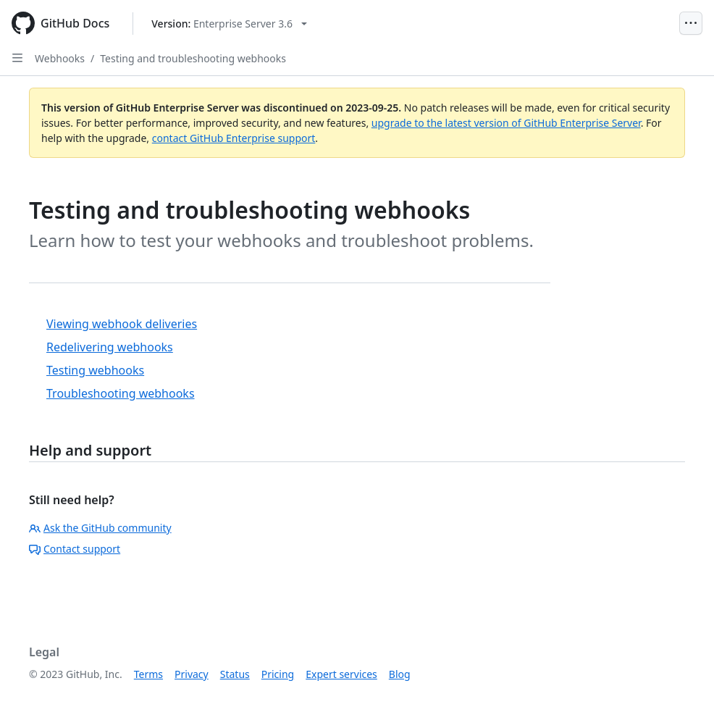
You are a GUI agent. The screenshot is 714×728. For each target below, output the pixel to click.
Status (235, 674)
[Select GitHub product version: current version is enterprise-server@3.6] (229, 24)
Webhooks (60, 58)
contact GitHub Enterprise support (234, 138)
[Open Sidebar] (17, 58)
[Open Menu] (691, 23)
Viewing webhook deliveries (122, 324)
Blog (400, 674)
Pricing (278, 674)
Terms (148, 674)
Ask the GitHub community (100, 528)
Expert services (341, 674)
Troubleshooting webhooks (121, 393)
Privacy (192, 674)
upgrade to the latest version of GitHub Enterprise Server (506, 123)
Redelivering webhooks (110, 347)
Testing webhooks (95, 370)
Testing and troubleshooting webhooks (193, 58)
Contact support (75, 549)
